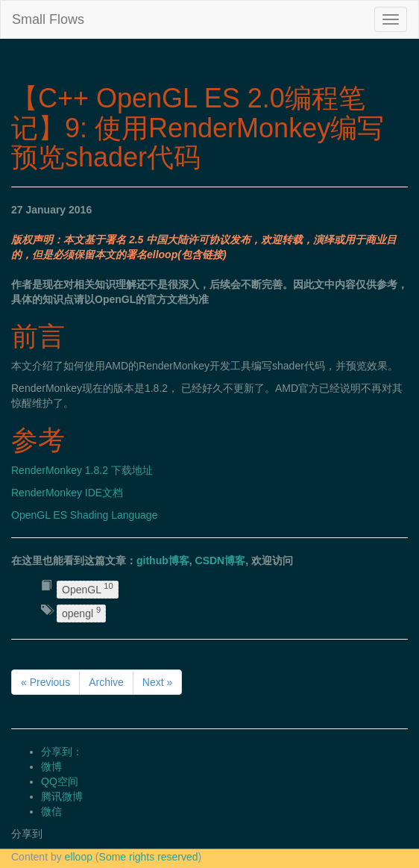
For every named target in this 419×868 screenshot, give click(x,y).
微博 (51, 766)
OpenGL (88, 588)
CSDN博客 (221, 561)
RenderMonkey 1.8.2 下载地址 (82, 470)
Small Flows (48, 19)
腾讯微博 (62, 796)
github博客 (163, 561)
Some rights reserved (149, 857)
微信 (51, 811)
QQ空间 (60, 781)
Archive (106, 682)
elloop (79, 857)
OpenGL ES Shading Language (84, 515)
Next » (157, 682)
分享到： (62, 752)
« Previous (45, 682)
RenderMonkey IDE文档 (67, 493)
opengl (81, 613)
